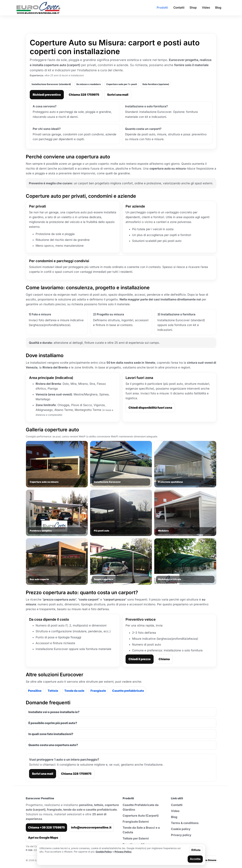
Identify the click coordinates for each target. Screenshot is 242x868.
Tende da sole (74, 691)
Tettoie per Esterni (136, 838)
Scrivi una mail (118, 95)
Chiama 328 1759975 (84, 95)
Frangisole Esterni (136, 822)
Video (175, 811)
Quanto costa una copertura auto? (53, 745)
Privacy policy (181, 835)
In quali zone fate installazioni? (51, 734)
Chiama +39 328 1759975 (46, 827)
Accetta (195, 859)
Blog (174, 817)
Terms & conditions (185, 823)
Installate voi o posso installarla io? (54, 712)
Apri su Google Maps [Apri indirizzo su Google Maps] (43, 838)
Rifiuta (196, 850)
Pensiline (35, 691)
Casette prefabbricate (128, 691)
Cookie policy (181, 829)
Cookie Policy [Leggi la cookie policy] (104, 852)
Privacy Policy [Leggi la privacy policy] (123, 852)
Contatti (177, 805)
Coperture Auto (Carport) (141, 816)
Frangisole (98, 691)
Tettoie (53, 691)
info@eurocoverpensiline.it (91, 827)
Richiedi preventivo (47, 95)
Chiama (164, 659)
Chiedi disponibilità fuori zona (150, 408)
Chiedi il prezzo (140, 659)
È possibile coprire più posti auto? (53, 723)
